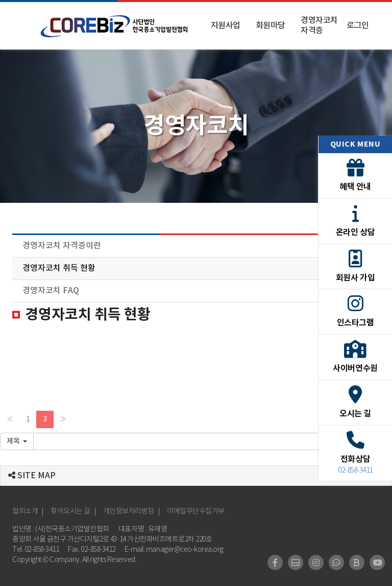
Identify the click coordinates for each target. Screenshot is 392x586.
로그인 (358, 26)
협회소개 (25, 511)
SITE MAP (32, 476)
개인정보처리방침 (129, 511)
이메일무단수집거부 (196, 511)
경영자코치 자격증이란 (62, 246)
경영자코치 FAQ (51, 291)
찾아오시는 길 (70, 511)
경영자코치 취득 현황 (59, 268)
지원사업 (226, 26)
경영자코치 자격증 (319, 26)
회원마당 (271, 26)
